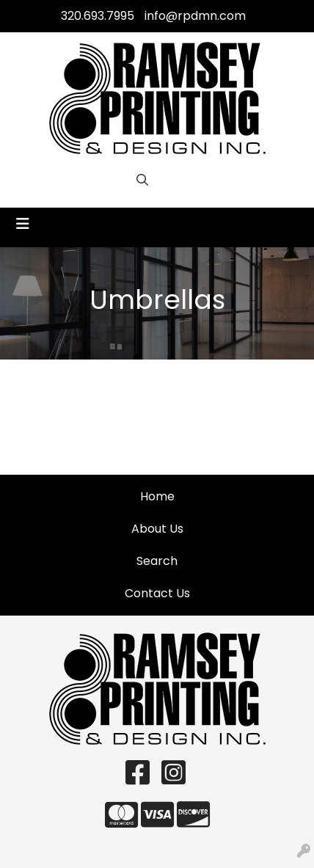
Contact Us (157, 593)
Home (157, 496)
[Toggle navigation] (23, 224)
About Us (157, 529)
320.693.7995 (98, 16)
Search (157, 561)
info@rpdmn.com (195, 16)
